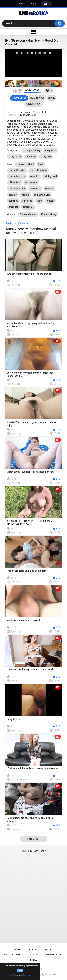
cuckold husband (38, 170)
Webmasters (54, 955)
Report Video (37, 98)
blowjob (13, 195)
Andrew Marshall (28, 214)
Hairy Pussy (15, 157)
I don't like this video (20, 91)
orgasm (50, 201)
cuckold (25, 195)
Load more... (33, 839)
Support (34, 955)
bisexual (49, 189)
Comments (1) (33, 104)
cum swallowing (42, 195)
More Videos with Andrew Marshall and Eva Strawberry (31, 231)
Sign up (21, 4)
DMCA (33, 960)
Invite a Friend (13, 955)
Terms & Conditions (13, 975)
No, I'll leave (29, 975)
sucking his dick (17, 189)
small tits (13, 207)
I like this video (15, 91)
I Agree (20, 970)
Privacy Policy (23, 975)
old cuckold (15, 183)
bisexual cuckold (25, 164)
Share (51, 98)
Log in (33, 4)
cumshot (13, 201)
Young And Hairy (32, 151)
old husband (31, 183)
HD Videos (31, 157)
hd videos (27, 201)
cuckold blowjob (17, 170)
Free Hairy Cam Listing (33, 851)
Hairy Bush (50, 151)
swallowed (35, 189)
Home (17, 949)
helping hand (50, 176)
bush (41, 164)
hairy (39, 201)
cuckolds (35, 176)
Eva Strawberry (49, 214)
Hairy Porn (46, 157)
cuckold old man (17, 176)
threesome (28, 207)
